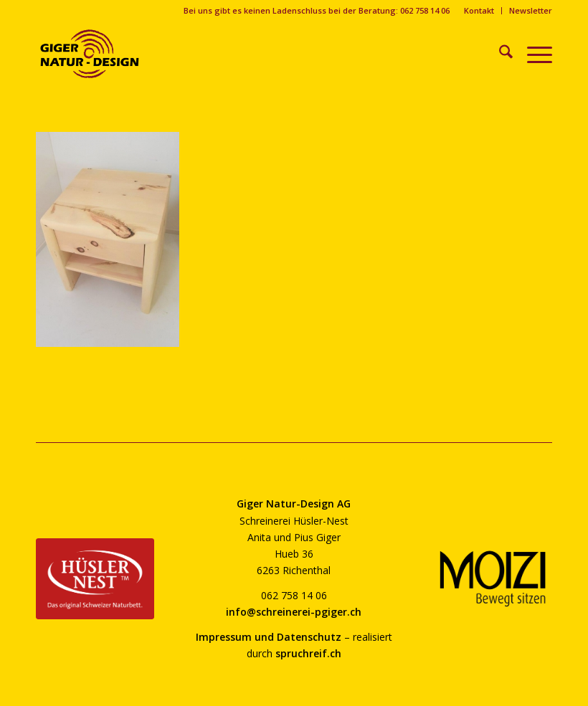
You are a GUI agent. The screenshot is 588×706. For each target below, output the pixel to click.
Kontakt (479, 10)
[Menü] (532, 54)
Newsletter (531, 10)
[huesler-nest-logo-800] (95, 578)
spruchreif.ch (308, 653)
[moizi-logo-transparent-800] (493, 579)
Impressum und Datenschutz (269, 637)
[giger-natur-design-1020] (90, 54)
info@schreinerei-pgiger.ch (294, 612)
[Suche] (499, 54)
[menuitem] (479, 11)
